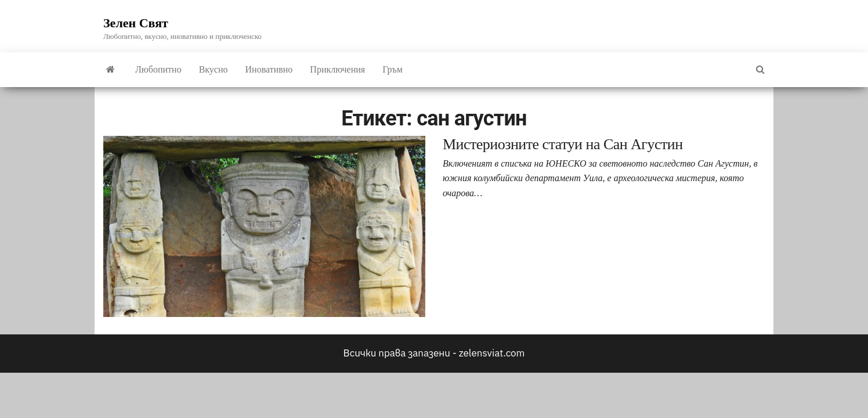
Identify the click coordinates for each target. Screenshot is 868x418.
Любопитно (158, 69)
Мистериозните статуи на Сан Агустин (563, 144)
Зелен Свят (136, 23)
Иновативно (269, 69)
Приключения (337, 69)
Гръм (393, 69)
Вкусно (214, 69)
